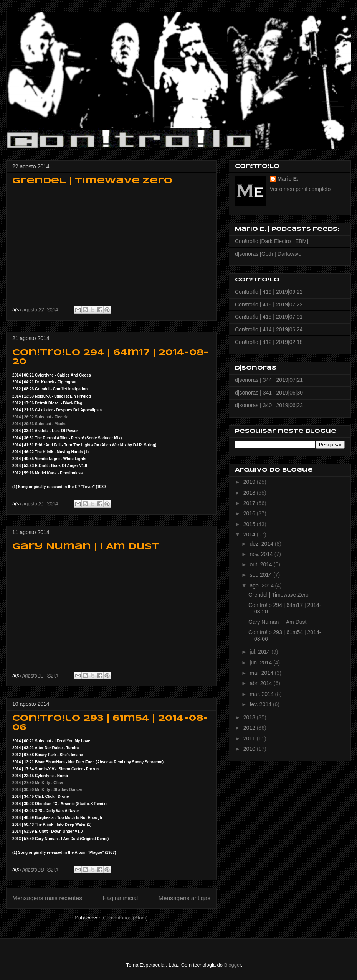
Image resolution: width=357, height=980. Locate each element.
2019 (250, 482)
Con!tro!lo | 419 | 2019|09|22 (269, 292)
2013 (250, 717)
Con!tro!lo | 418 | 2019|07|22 (269, 304)
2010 (250, 749)
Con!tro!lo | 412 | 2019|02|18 (269, 342)
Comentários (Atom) (125, 918)
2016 (250, 513)
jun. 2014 (261, 663)
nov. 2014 (262, 554)
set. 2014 (261, 575)
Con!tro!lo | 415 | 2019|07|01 (269, 317)
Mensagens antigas (184, 898)
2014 (250, 534)
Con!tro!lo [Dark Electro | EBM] (272, 241)
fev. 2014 (261, 704)
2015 (250, 524)
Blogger (233, 965)
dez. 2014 (262, 544)
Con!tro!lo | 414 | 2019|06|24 (269, 329)
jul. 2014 (260, 652)
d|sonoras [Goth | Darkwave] (269, 254)
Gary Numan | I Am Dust (86, 547)
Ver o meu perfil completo (300, 189)
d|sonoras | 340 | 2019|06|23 (269, 405)
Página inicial (120, 898)
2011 (250, 738)
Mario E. (288, 179)
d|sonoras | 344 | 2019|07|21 (269, 380)
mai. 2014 (262, 673)
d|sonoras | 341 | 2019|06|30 (269, 393)
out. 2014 (261, 564)
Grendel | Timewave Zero (92, 181)
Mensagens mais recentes (47, 898)
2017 (250, 503)
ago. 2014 (262, 585)
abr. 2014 (261, 683)
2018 (250, 493)
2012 (250, 728)
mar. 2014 (262, 694)
